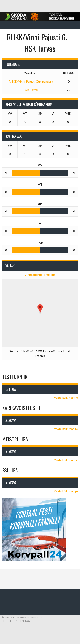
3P (40, 113)
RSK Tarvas (31, 90)
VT (25, 113)
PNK (68, 113)
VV (10, 113)
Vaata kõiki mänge (66, 397)
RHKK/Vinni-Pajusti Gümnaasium (31, 81)
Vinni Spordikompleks (40, 275)
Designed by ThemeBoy (16, 621)
